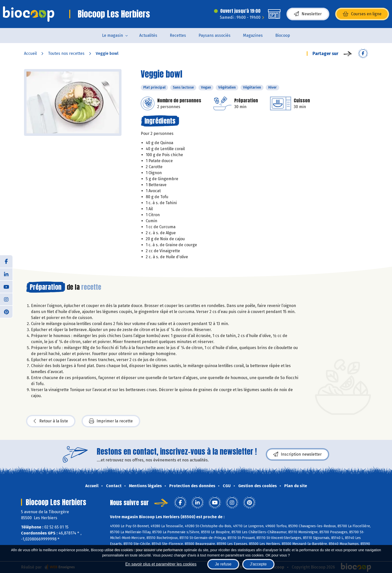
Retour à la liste (51, 421)
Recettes (178, 35)
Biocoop (283, 35)
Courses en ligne (362, 14)
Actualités (148, 35)
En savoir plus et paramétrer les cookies (161, 564)
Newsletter (308, 14)
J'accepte (258, 564)
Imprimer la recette (111, 421)
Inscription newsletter (297, 454)
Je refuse (223, 564)
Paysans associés (214, 35)
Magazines (253, 35)
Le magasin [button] (112, 35)
